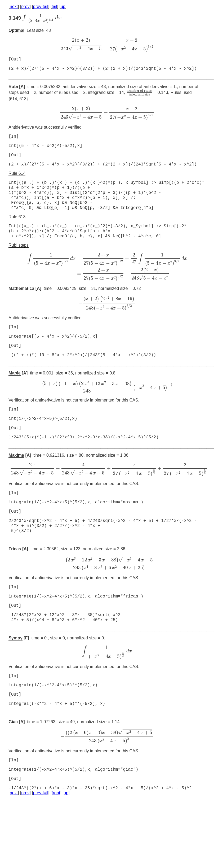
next (14, 6)
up (63, 6)
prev (25, 6)
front (56, 826)
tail (54, 6)
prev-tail (41, 6)
